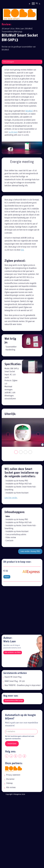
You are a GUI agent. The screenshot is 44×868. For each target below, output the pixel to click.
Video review (11, 538)
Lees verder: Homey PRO (30, 551)
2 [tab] (21, 452)
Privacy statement (13, 775)
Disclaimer (10, 779)
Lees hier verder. (11, 498)
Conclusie (9, 541)
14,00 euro (13, 132)
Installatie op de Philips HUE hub (19, 484)
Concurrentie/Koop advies (16, 535)
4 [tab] (30, 452)
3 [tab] (26, 452)
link (22, 250)
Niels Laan (20, 29)
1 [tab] (16, 452)
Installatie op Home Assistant (17, 493)
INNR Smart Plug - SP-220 (15, 681)
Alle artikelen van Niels (13, 653)
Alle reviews (11, 788)
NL (37, 4)
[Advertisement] (21, 610)
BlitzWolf (29, 29)
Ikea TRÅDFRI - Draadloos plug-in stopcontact (23, 685)
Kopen (7, 577)
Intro (8, 517)
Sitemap (9, 783)
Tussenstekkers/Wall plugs (12, 32)
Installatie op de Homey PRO (17, 481)
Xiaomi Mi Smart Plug (13, 677)
